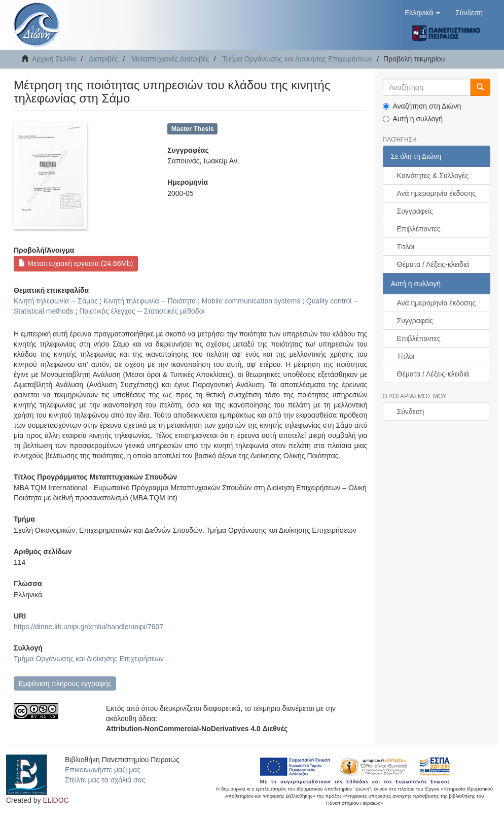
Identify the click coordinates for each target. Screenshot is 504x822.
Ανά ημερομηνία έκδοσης (437, 193)
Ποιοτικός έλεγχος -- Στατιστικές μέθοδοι (142, 311)
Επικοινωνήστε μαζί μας (103, 770)
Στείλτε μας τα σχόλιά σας (105, 780)
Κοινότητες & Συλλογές (433, 176)
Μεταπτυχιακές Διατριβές (170, 59)
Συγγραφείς (415, 211)
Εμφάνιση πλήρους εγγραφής (65, 683)
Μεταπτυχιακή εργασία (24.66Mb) (76, 263)
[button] (422, 13)
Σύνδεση (411, 412)
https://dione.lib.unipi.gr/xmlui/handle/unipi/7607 (88, 627)
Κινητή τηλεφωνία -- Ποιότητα (150, 301)
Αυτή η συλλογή (413, 119)
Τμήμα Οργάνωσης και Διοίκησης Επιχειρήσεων (297, 59)
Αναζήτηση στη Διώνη (422, 106)
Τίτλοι (406, 247)
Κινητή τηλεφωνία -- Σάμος (56, 301)
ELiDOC (56, 800)
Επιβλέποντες (419, 229)
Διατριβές (103, 59)
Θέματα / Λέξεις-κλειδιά (433, 264)
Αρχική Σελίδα (54, 59)
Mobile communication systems (251, 301)
